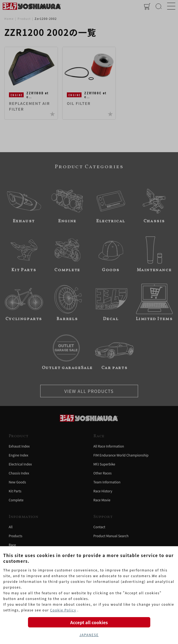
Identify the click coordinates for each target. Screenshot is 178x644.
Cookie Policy (63, 610)
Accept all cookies (89, 622)
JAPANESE (89, 635)
